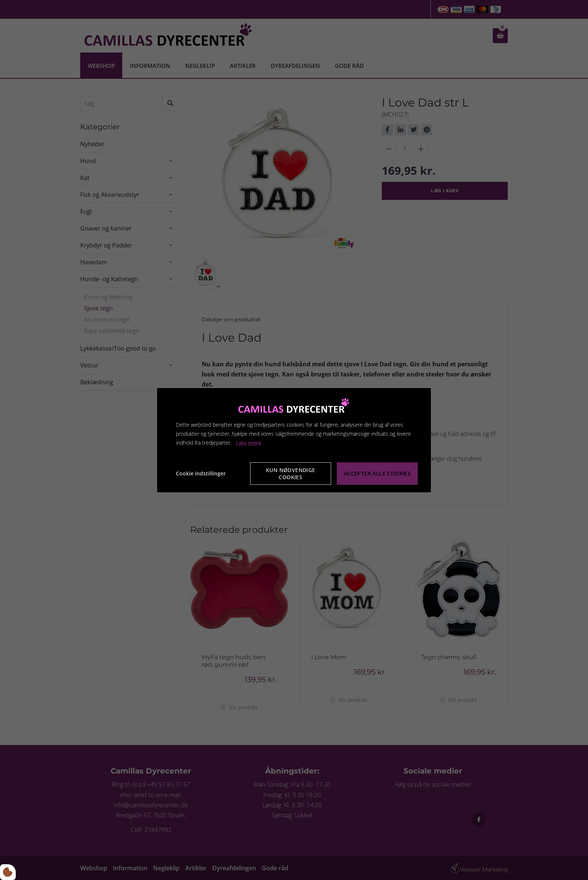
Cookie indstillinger (201, 473)
